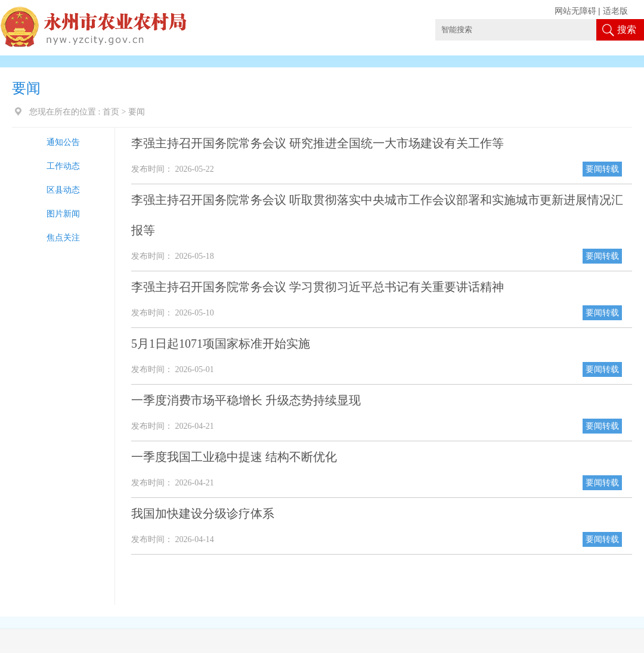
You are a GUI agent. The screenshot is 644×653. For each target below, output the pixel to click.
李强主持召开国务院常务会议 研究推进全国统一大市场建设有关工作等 (318, 143)
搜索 (627, 30)
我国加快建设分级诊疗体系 (203, 513)
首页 (111, 112)
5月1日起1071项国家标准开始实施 (221, 343)
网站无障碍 (575, 11)
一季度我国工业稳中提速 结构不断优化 (234, 457)
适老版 (615, 11)
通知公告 (63, 142)
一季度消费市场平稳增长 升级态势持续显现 (246, 400)
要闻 (137, 112)
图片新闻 (63, 214)
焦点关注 (63, 238)
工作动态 (63, 166)
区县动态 (63, 190)
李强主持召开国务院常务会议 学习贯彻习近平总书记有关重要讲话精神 (318, 287)
